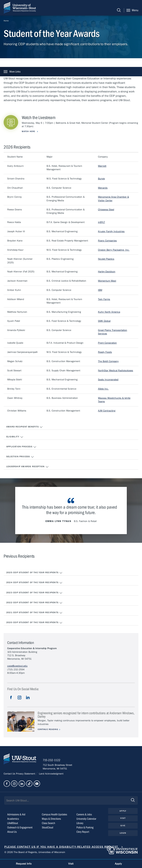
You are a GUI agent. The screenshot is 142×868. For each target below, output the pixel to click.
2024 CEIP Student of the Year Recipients (34, 583)
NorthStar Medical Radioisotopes (116, 371)
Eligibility (15, 437)
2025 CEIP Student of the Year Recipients (34, 573)
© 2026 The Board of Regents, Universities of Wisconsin (35, 853)
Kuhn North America (109, 312)
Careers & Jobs (84, 815)
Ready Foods (105, 352)
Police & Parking (85, 828)
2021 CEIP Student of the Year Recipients (34, 613)
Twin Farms (104, 299)
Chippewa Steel (106, 210)
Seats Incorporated (108, 380)
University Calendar (86, 820)
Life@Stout (13, 824)
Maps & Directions (51, 820)
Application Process (21, 447)
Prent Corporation (107, 343)
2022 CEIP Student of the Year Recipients (34, 603)
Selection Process (20, 457)
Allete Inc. (103, 389)
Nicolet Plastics (106, 259)
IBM (100, 290)
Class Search (48, 824)
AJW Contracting (107, 411)
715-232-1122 (52, 761)
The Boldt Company (108, 361)
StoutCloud (48, 828)
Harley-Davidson (107, 272)
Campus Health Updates (54, 815)
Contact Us (10, 774)
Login (123, 834)
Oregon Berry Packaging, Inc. (114, 250)
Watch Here (29, 131)
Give (123, 826)
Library (80, 824)
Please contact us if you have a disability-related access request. (62, 848)
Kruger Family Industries (111, 232)
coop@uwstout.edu (17, 666)
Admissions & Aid (16, 815)
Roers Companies (107, 241)
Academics (13, 820)
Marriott (102, 166)
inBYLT (102, 222)
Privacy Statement (26, 774)
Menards (103, 188)
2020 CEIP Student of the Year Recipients (34, 623)
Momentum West (107, 281)
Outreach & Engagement (20, 828)
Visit (123, 819)
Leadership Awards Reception (28, 467)
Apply (123, 811)
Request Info (24, 864)
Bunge (101, 179)
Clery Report (83, 833)
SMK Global (104, 321)
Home (6, 21)
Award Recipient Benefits (25, 427)
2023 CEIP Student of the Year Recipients (34, 593)
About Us (12, 833)
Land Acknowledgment (51, 774)
